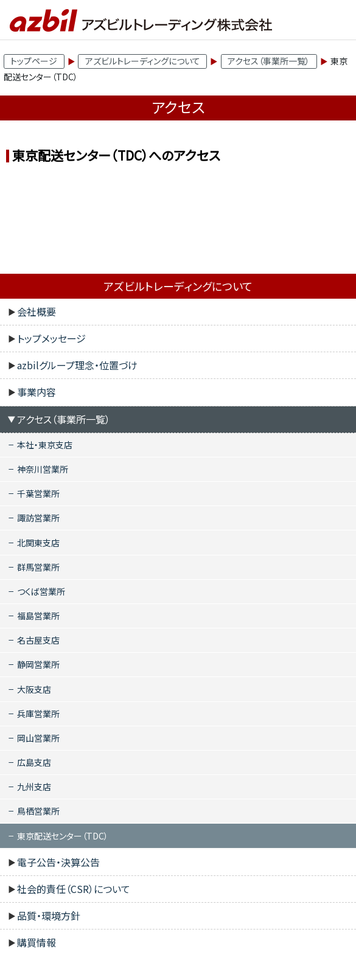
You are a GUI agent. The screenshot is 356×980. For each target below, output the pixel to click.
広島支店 (34, 762)
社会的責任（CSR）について (74, 889)
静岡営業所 (38, 664)
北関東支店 (38, 543)
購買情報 (37, 942)
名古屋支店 (38, 640)
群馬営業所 (38, 567)
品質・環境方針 (49, 916)
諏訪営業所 (38, 518)
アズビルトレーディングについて (143, 61)
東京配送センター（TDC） (63, 836)
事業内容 (37, 392)
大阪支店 (34, 689)
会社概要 (37, 311)
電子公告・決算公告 (58, 862)
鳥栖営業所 (38, 811)
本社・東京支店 (45, 445)
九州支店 (34, 787)
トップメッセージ (51, 338)
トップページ (34, 61)
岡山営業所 (38, 738)
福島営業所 (38, 616)
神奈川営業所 (43, 469)
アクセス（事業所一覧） (269, 61)
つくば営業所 (41, 591)
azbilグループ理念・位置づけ (77, 365)
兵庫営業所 (38, 714)
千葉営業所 (38, 493)
